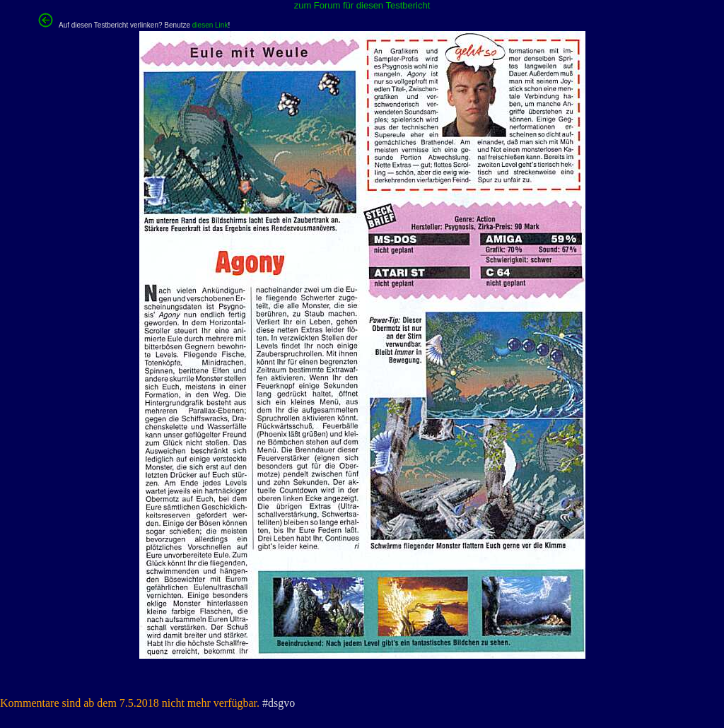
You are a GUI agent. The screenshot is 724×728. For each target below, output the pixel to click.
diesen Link (210, 25)
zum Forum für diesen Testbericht (362, 5)
